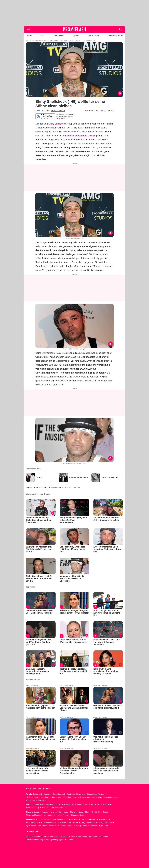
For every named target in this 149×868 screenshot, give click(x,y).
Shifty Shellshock (57, 124)
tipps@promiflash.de (71, 487)
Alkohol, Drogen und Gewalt (81, 136)
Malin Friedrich (58, 111)
